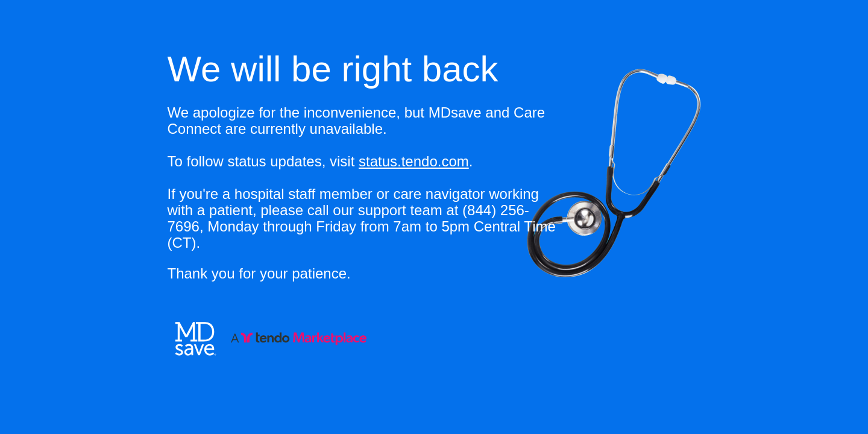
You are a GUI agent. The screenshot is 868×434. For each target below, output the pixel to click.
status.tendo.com (414, 161)
